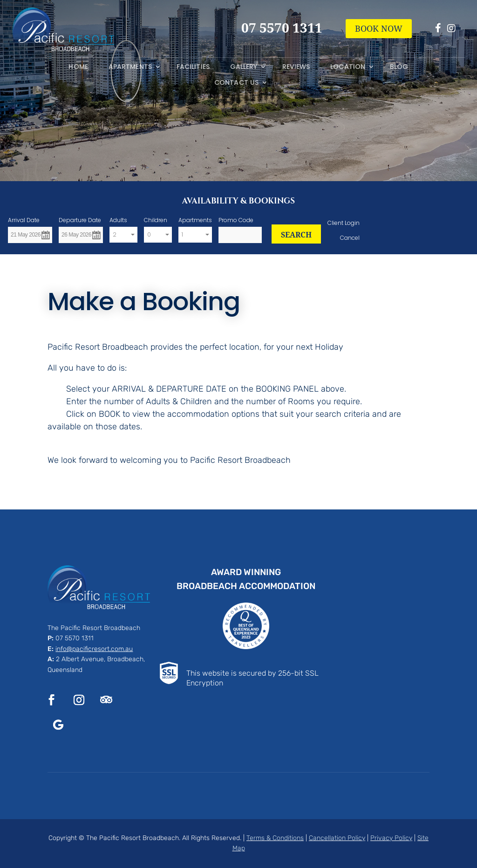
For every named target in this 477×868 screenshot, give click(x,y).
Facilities (193, 67)
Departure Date (80, 220)
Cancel (350, 238)
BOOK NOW (379, 28)
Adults (118, 220)
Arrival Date (24, 220)
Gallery (244, 67)
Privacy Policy (391, 838)
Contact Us (236, 83)
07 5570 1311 (75, 638)
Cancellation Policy (337, 838)
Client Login (344, 223)
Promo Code (236, 220)
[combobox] (123, 235)
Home (78, 67)
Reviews (296, 67)
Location (348, 67)
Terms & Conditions (275, 838)
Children (156, 220)
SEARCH (296, 235)
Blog (399, 67)
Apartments (130, 67)
